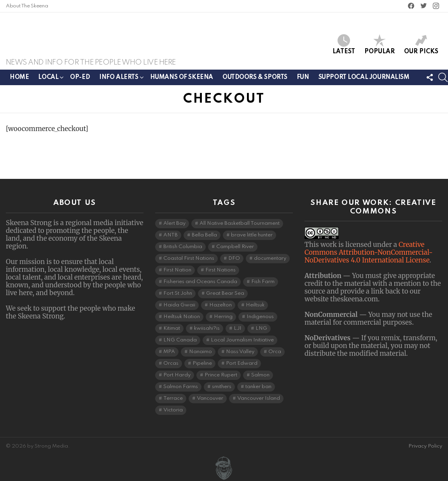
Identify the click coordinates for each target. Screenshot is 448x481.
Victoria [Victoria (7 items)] (173, 410)
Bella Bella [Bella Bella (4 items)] (204, 235)
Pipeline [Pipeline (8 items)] (202, 363)
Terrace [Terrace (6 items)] (173, 398)
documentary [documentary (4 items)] (270, 258)
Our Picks (421, 46)
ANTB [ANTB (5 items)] (171, 235)
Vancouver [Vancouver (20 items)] (210, 398)
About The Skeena (27, 6)
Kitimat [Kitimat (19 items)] (172, 328)
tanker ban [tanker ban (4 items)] (258, 387)
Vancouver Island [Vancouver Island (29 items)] (259, 398)
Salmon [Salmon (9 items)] (260, 375)
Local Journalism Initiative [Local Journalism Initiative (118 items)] (242, 340)
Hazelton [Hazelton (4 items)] (220, 305)
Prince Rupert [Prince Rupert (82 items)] (221, 375)
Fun (303, 81)
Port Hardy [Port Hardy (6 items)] (177, 375)
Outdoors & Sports (255, 81)
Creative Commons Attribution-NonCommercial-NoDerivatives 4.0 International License (369, 252)
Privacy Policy (425, 446)
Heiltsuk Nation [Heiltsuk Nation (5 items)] (182, 317)
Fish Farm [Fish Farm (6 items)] (263, 282)
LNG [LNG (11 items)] (261, 328)
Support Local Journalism (364, 81)
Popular (380, 46)
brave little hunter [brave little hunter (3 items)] (252, 235)
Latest (344, 46)
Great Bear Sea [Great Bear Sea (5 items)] (225, 293)
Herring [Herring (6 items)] (223, 317)
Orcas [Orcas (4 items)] (171, 363)
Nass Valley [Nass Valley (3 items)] (240, 352)
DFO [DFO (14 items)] (234, 258)
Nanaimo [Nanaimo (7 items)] (200, 352)
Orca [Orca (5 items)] (275, 352)
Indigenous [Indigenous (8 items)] (260, 317)
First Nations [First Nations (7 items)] (220, 270)
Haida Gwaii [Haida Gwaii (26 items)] (179, 305)
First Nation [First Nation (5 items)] (177, 270)
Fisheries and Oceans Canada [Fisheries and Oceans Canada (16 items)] (200, 282)
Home (19, 81)
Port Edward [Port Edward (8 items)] (242, 363)
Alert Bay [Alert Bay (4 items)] (174, 223)
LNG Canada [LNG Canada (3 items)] (180, 340)
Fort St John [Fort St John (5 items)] (178, 293)
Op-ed (80, 81)
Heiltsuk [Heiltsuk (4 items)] (255, 305)
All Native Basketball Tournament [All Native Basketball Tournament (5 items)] (240, 223)
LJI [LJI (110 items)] (238, 328)
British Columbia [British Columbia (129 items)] (183, 247)
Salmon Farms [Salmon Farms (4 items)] (181, 387)
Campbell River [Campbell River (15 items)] (235, 247)
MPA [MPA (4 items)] (169, 352)
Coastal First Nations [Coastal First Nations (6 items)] (189, 258)
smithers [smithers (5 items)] (222, 387)
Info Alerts (119, 82)
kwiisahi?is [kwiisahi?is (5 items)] (207, 328)
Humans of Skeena (182, 81)
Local (48, 82)
